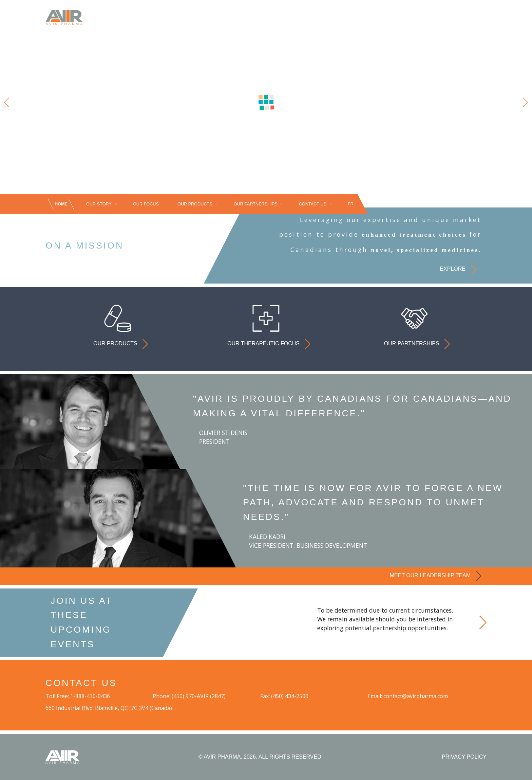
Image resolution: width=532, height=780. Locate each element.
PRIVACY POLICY (464, 757)
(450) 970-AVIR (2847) (199, 696)
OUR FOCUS (146, 204)
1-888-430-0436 (90, 696)
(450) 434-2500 (290, 696)
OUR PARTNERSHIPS (256, 204)
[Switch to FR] (351, 204)
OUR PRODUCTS (195, 204)
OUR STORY (99, 204)
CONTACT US (313, 204)
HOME (61, 204)
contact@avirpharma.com (416, 696)
